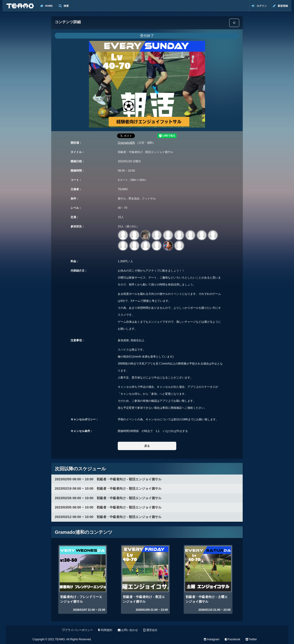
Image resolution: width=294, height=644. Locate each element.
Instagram (212, 639)
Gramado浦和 (126, 143)
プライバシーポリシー (78, 630)
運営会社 (150, 630)
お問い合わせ (128, 630)
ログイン (259, 6)
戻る (147, 446)
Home (46, 6)
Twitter (251, 639)
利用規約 (105, 630)
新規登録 (280, 6)
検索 (64, 6)
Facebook (232, 639)
